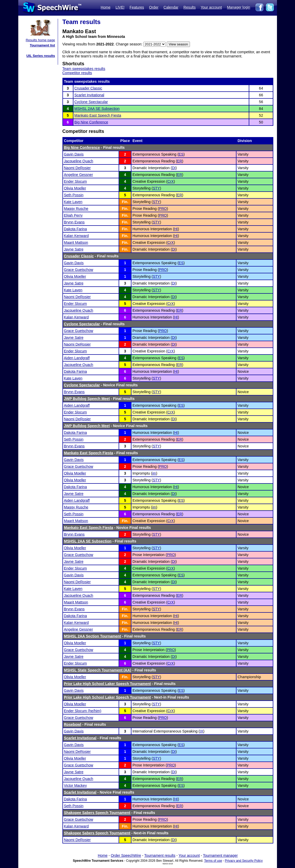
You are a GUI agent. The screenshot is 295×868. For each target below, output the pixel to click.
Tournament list (42, 45)
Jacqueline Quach (79, 161)
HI (176, 229)
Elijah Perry (73, 215)
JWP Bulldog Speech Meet (87, 399)
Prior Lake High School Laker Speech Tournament (108, 684)
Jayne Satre (74, 249)
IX (202, 731)
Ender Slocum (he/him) (83, 711)
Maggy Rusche (76, 209)
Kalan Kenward (76, 236)
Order (154, 7)
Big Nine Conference (91, 122)
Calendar (171, 7)
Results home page (40, 40)
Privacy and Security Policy (244, 861)
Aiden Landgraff (77, 358)
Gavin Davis (74, 154)
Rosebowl (73, 724)
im (154, 473)
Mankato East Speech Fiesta (98, 115)
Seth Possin (74, 195)
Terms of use (213, 861)
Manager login (239, 7)
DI (174, 168)
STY (156, 188)
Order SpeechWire (126, 855)
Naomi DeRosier (77, 168)
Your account (211, 7)
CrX (171, 181)
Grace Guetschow (79, 270)
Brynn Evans (74, 222)
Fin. (125, 202)
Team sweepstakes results (84, 69)
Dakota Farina (76, 229)
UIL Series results (41, 56)
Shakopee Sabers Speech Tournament (97, 813)
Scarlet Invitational (89, 95)
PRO (163, 209)
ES (181, 154)
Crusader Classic (88, 88)
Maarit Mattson (76, 243)
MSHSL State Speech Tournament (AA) (98, 670)
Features (137, 7)
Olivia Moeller (75, 188)
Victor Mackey (76, 786)
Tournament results (160, 855)
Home (105, 7)
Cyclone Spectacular (91, 102)
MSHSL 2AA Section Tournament (92, 636)
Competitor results (77, 73)
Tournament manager (220, 855)
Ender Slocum (76, 181)
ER (179, 161)
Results (190, 7)
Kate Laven (73, 202)
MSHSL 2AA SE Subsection (97, 109)
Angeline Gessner (79, 175)
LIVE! (120, 7)
